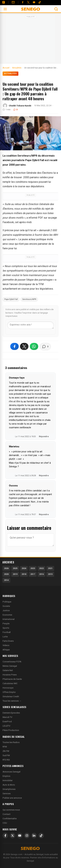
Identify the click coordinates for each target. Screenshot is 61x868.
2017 (33, 574)
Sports (6, 628)
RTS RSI (6, 760)
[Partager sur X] (24, 346)
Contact (7, 814)
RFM (5, 747)
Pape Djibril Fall (11, 299)
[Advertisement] (31, 39)
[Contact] (13, 2)
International (9, 619)
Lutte (5, 637)
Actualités (10, 74)
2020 (6, 574)
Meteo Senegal (10, 666)
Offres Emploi (9, 692)
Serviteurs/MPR (29, 299)
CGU (5, 823)
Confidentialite (10, 819)
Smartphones (9, 789)
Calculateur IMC (10, 683)
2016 (41, 574)
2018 (24, 574)
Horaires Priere (10, 675)
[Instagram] (27, 836)
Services (7, 794)
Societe (6, 606)
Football (7, 632)
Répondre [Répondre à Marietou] (44, 475)
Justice (6, 610)
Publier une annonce (12, 798)
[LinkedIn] (34, 836)
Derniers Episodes (11, 713)
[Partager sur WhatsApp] (34, 346)
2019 (15, 574)
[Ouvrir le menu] (5, 9)
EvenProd (7, 722)
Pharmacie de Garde (12, 679)
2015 (50, 574)
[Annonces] (4, 2)
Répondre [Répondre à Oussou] (44, 514)
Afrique (6, 650)
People (6, 624)
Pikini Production (11, 730)
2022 (41, 568)
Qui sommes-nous (11, 810)
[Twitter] (28, 2)
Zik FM (6, 751)
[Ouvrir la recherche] (56, 9)
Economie (7, 615)
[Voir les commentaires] (45, 347)
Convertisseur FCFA (12, 662)
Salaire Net (8, 670)
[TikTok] (41, 836)
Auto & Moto (9, 785)
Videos (6, 645)
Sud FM (6, 755)
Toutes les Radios (11, 742)
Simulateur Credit (11, 696)
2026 (6, 568)
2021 (50, 568)
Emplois (6, 776)
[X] (13, 836)
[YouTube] (34, 2)
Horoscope (8, 688)
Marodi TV (7, 717)
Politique (7, 602)
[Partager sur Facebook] (14, 346)
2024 (24, 568)
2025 (15, 568)
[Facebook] (23, 2)
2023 (33, 568)
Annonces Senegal (11, 772)
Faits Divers (8, 641)
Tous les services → (12, 701)
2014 (6, 580)
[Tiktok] (40, 2)
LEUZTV (6, 726)
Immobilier (8, 780)
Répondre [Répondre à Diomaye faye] (44, 436)
